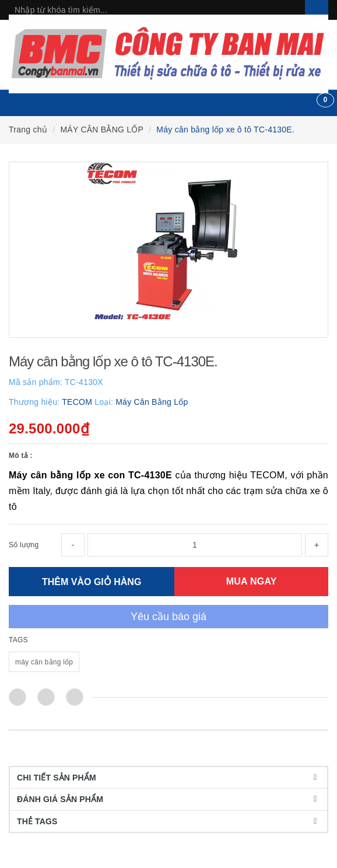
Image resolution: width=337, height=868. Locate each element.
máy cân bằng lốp (44, 662)
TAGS (18, 640)
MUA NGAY (252, 581)
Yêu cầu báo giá (169, 617)
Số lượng (24, 545)
